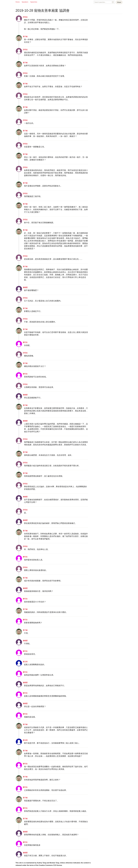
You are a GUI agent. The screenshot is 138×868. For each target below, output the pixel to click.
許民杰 (25, 17)
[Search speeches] (104, 2)
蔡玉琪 (25, 662)
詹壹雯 (25, 287)
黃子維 (25, 37)
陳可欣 (25, 342)
